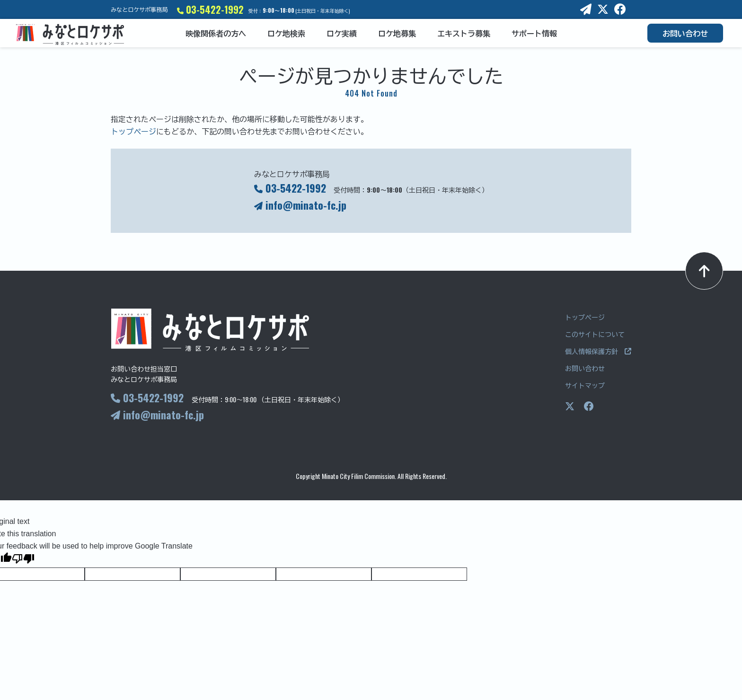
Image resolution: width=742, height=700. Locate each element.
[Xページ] (570, 406)
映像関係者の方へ (216, 33)
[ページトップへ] (704, 271)
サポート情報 (534, 33)
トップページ (133, 131)
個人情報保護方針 (598, 351)
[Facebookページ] (589, 406)
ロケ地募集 (397, 33)
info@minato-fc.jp (300, 205)
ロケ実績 (342, 33)
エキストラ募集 (464, 33)
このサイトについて (595, 334)
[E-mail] (586, 9)
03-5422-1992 (210, 9)
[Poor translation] (23, 560)
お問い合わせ (685, 33)
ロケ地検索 (286, 33)
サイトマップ (585, 385)
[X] (603, 9)
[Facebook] (620, 9)
